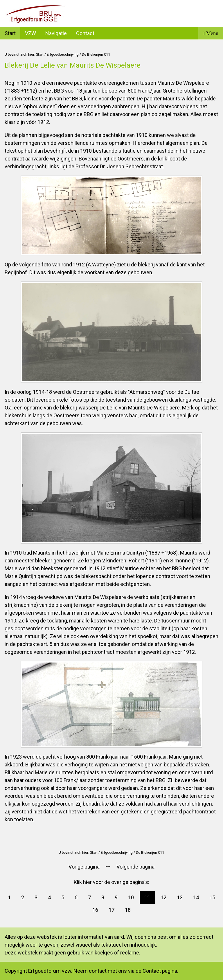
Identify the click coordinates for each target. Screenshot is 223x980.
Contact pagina (160, 971)
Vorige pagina (84, 867)
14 (196, 897)
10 (131, 897)
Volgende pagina (135, 867)
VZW (30, 33)
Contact (85, 33)
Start (10, 33)
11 (147, 897)
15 (212, 897)
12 (163, 897)
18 (128, 910)
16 (95, 910)
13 (180, 897)
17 (111, 910)
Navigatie (56, 33)
